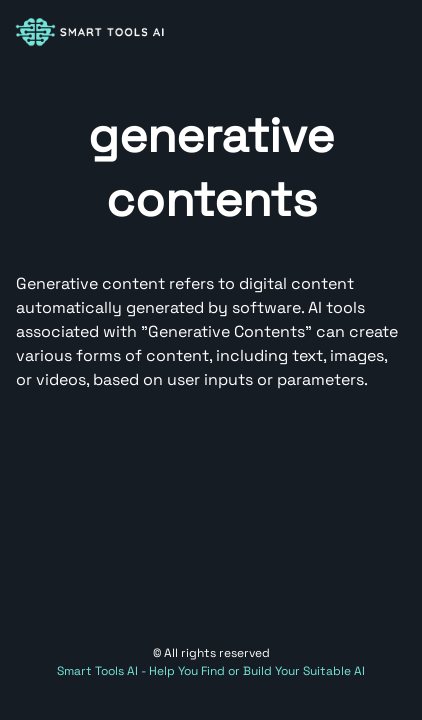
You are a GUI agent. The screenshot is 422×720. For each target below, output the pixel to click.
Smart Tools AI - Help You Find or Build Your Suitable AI (211, 671)
